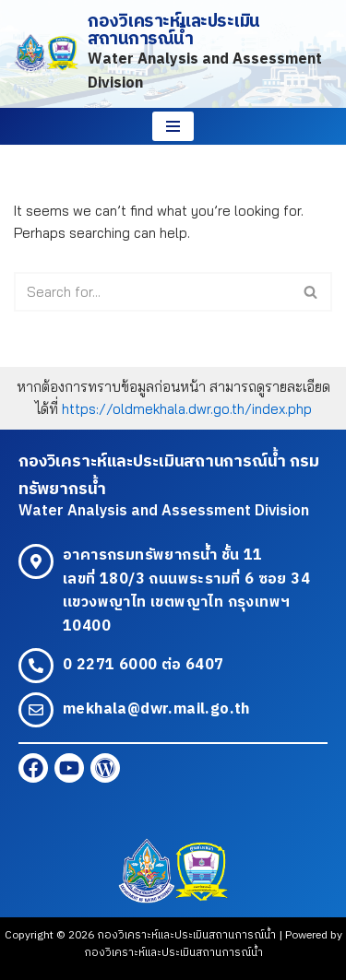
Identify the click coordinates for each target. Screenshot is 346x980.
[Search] (152, 292)
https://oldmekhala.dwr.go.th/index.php (187, 409)
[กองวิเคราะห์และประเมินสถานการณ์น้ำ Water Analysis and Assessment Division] (173, 54)
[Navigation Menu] (173, 126)
